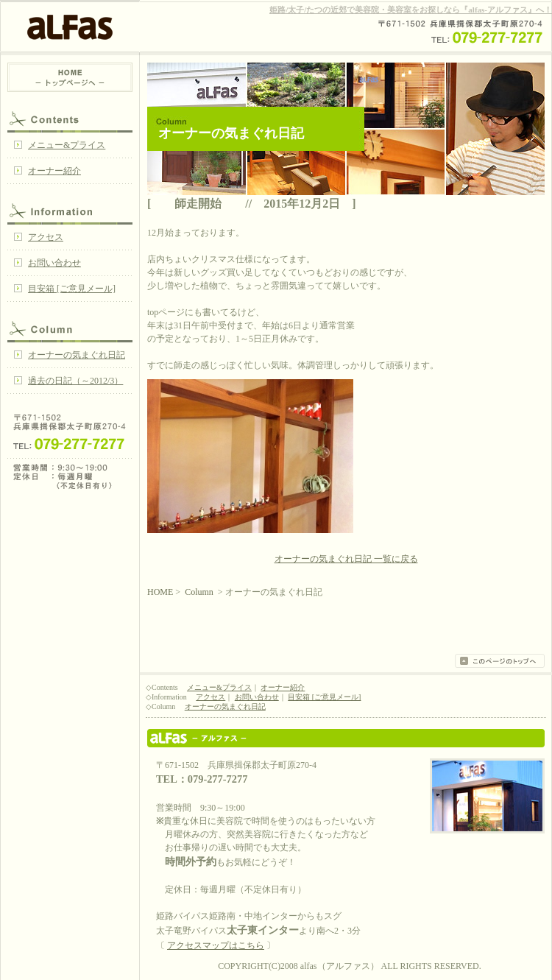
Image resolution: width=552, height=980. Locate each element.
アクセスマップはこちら (216, 945)
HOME (70, 77)
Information (70, 210)
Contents (70, 118)
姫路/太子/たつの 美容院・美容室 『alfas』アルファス (346, 738)
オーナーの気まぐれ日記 (77, 355)
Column (70, 328)
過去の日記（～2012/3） (75, 381)
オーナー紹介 (54, 171)
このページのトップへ (500, 661)
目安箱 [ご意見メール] (72, 289)
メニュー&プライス (67, 145)
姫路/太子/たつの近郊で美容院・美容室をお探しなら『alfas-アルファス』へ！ (411, 10)
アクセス (46, 237)
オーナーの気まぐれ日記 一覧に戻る (346, 559)
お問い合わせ (54, 263)
